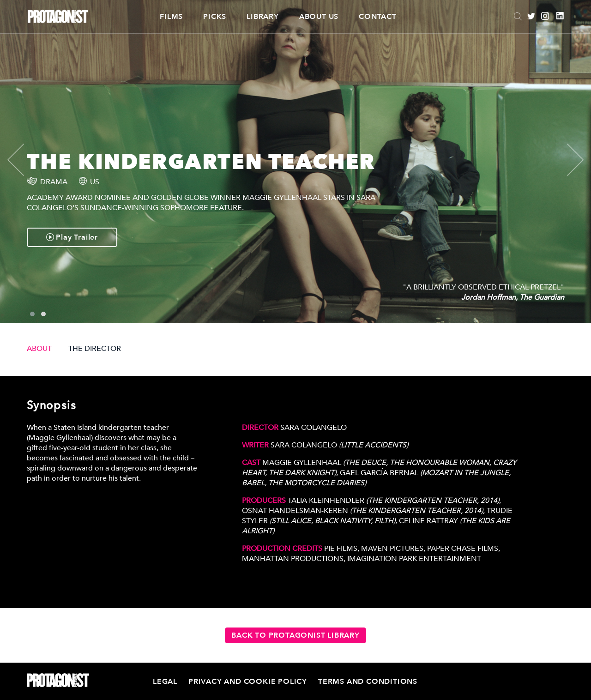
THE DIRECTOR (95, 349)
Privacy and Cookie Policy (248, 682)
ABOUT (39, 349)
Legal (165, 682)
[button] (32, 314)
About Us (319, 17)
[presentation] (24, 160)
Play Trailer (72, 237)
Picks (215, 17)
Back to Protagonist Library (295, 635)
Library (263, 17)
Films (171, 17)
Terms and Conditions (368, 682)
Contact (378, 17)
